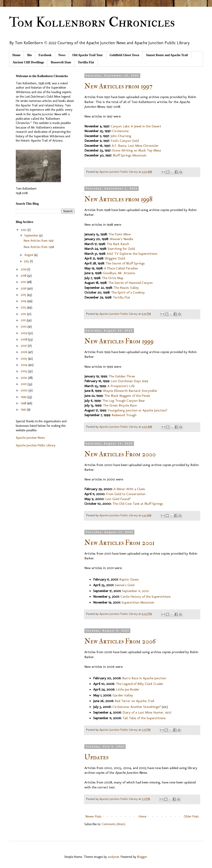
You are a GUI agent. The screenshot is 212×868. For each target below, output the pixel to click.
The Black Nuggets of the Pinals (127, 396)
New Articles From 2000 (120, 454)
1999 (24, 397)
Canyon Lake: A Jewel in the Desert (136, 126)
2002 (24, 378)
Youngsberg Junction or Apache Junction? (137, 410)
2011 (24, 320)
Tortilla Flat (86, 62)
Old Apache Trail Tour (87, 55)
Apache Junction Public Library (36, 445)
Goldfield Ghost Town (124, 55)
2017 (24, 282)
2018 (24, 276)
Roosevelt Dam (61, 62)
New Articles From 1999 (119, 341)
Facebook (45, 55)
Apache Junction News (30, 438)
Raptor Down (129, 579)
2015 (24, 295)
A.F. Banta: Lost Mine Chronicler (135, 146)
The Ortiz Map (113, 278)
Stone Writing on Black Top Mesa (136, 150)
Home (16, 55)
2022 (24, 230)
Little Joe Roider (128, 689)
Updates (96, 757)
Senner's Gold (125, 585)
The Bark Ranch (118, 244)
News (62, 55)
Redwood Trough (124, 415)
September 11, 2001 (135, 591)
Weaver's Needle (121, 239)
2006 (24, 352)
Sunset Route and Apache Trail (167, 55)
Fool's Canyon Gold (125, 141)
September (32, 235)
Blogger (142, 857)
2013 (24, 307)
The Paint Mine (119, 234)
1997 (24, 410)
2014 (24, 301)
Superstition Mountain (138, 602)
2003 (24, 371)
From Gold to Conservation (126, 494)
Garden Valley (123, 695)
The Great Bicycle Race (120, 405)
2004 (24, 365)
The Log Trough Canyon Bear (124, 401)
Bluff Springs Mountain (130, 155)
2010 (24, 327)
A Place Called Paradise (121, 268)
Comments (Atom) (114, 824)
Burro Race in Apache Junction (144, 678)
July (27, 261)
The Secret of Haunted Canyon (130, 283)
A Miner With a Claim (129, 489)
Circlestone (120, 131)
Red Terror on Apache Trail (135, 701)
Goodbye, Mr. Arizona (119, 273)
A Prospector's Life (121, 386)
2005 (24, 359)
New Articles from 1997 (118, 86)
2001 (24, 384)
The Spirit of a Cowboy (128, 292)
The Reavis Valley (126, 288)
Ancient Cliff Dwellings (28, 62)
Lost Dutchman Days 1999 (129, 381)
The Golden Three (122, 376)
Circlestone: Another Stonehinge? (137, 707)
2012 (24, 314)
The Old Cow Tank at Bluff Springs (138, 504)
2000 (25, 390)
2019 (24, 269)
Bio (30, 55)
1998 (24, 403)
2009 (24, 333)
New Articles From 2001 (119, 543)
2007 (24, 346)
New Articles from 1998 (118, 199)
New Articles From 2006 (120, 641)
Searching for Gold (121, 249)
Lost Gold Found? (118, 499)
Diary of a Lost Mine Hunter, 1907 (147, 712)
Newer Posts (93, 816)
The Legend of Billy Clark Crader (139, 684)
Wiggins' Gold (115, 258)
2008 (24, 339)
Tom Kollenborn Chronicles (92, 22)
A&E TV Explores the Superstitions (132, 254)
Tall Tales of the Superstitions (144, 718)
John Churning (121, 136)
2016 (24, 288)
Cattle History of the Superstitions (146, 597)
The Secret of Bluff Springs (125, 263)
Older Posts (191, 816)
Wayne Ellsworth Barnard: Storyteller (130, 391)
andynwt (113, 857)
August (29, 255)
